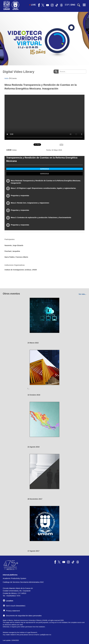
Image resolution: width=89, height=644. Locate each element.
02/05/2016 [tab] (44, 169)
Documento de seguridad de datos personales (22, 616)
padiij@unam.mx (46, 635)
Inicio (7, 78)
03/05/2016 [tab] (44, 174)
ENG (73, 5)
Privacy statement (11, 611)
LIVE (33, 5)
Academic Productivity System (14, 578)
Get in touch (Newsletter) (14, 606)
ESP (67, 5)
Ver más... (82, 294)
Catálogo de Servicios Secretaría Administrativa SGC (23, 582)
